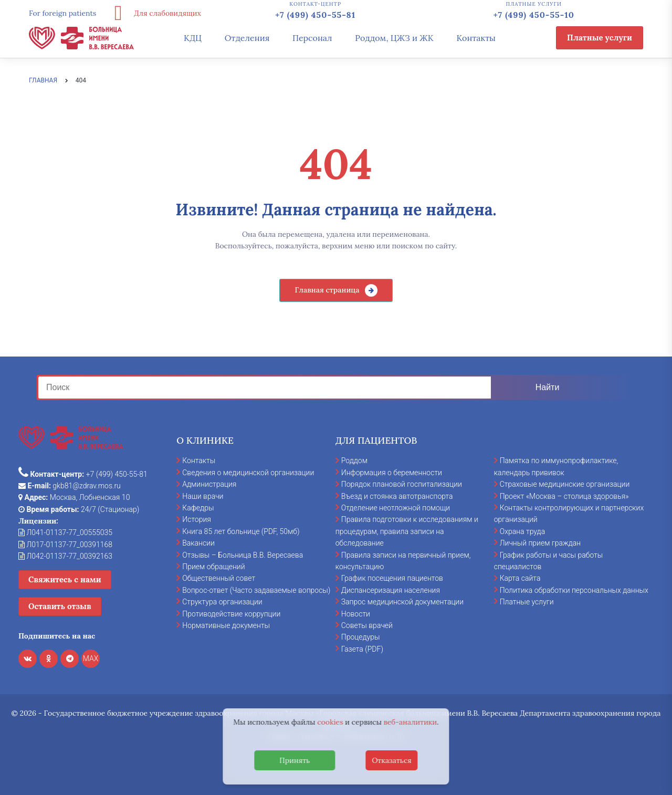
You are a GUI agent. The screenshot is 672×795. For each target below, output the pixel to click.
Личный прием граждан (540, 543)
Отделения (247, 38)
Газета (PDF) (362, 649)
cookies (330, 722)
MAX (91, 658)
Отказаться (392, 760)
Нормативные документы (226, 625)
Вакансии (198, 543)
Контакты (476, 38)
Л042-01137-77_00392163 (65, 556)
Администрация (209, 484)
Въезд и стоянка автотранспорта (397, 496)
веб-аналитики (411, 722)
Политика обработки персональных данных (574, 590)
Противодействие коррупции (231, 614)
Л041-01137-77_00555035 (65, 532)
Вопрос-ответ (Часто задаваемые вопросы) (256, 590)
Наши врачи (203, 496)
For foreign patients (62, 13)
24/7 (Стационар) (79, 509)
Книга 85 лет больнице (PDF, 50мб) (241, 531)
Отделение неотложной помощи (396, 508)
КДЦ (193, 38)
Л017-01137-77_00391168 (65, 545)
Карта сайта (520, 578)
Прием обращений (213, 567)
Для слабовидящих (154, 13)
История (197, 519)
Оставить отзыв (60, 606)
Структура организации (222, 602)
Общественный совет (219, 578)
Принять (295, 760)
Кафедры (198, 508)
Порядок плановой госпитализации (402, 484)
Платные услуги (600, 38)
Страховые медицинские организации (565, 484)
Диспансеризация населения (391, 590)
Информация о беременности (392, 473)
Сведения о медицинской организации (248, 473)
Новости (356, 614)
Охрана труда (522, 531)
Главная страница (327, 290)
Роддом (354, 461)
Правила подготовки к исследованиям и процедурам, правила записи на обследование (407, 531)
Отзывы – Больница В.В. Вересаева (243, 555)
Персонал (312, 38)
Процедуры (361, 637)
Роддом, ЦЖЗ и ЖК (394, 38)
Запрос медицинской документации (402, 602)
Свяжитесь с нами (65, 579)
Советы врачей (367, 625)
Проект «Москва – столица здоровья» (564, 496)
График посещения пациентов (392, 578)
